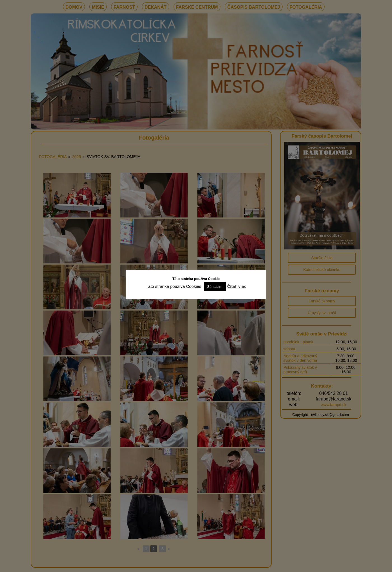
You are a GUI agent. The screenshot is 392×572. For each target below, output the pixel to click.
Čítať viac (237, 286)
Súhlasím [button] (215, 287)
